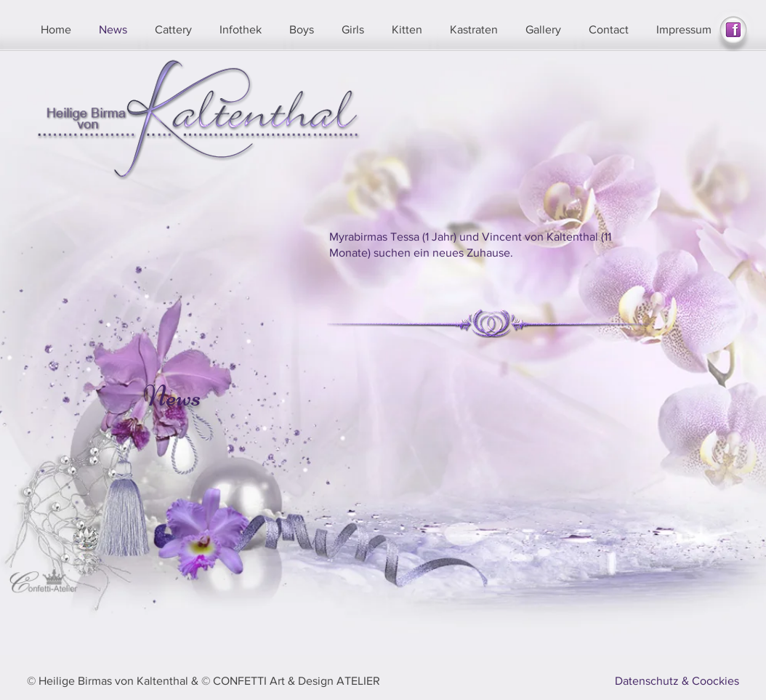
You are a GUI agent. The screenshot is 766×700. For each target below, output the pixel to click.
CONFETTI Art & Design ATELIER (297, 681)
